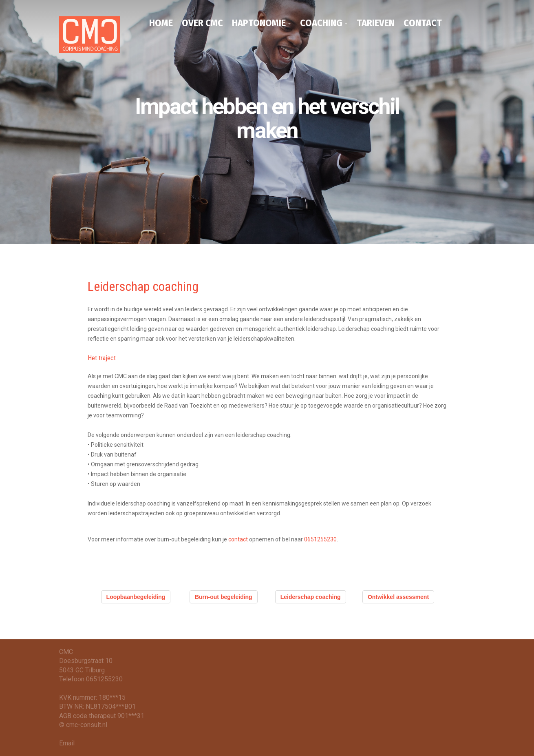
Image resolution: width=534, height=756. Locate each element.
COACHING (321, 23)
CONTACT (423, 23)
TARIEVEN (376, 23)
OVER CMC (202, 23)
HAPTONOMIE (259, 23)
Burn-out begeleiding (224, 597)
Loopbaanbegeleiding (136, 597)
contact (238, 539)
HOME (161, 23)
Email (67, 743)
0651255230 (320, 539)
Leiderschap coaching (311, 597)
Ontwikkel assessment (398, 597)
